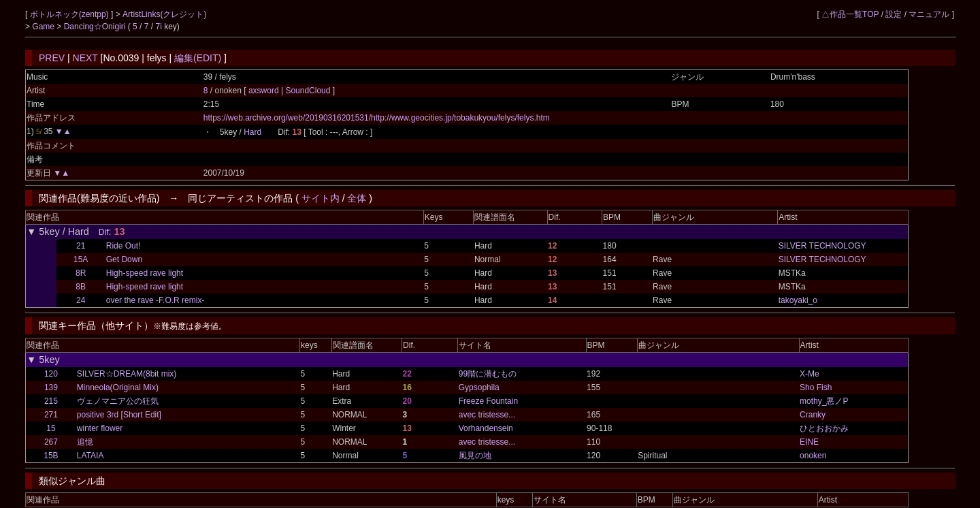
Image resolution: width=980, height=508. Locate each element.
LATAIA (91, 456)
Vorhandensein (486, 428)
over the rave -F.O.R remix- (156, 300)
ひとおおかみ (824, 428)
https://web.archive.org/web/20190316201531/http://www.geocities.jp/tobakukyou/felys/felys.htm (377, 118)
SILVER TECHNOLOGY (822, 246)
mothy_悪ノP (824, 401)
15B (51, 456)
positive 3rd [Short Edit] (119, 415)
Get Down (124, 259)
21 (81, 246)
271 (51, 415)
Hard (252, 132)
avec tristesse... (487, 415)
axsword (265, 91)
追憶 (85, 442)
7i (159, 27)
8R (81, 273)
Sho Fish (816, 387)
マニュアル (929, 14)
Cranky (813, 415)
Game (44, 27)
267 (51, 442)
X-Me (810, 374)
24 (81, 300)
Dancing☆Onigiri (96, 27)
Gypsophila (479, 387)
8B (81, 287)
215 (51, 401)
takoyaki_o (798, 300)
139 (51, 387)
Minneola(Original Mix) (118, 387)
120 (51, 374)
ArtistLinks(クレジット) (164, 14)
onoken (813, 456)
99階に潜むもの (488, 374)
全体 (357, 198)
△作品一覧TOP (850, 14)
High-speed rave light (145, 273)
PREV (52, 58)
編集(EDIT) (198, 58)
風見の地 (475, 456)
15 (51, 428)
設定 (894, 14)
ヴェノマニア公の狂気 (118, 401)
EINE (809, 442)
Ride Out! (124, 246)
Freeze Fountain (488, 401)
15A (81, 259)
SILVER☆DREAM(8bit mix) (127, 374)
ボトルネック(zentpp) (70, 14)
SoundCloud (308, 91)
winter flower (100, 428)
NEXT (85, 58)
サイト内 (321, 198)
